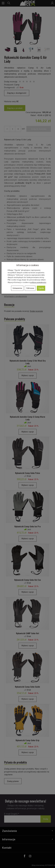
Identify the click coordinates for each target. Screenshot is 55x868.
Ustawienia (17, 288)
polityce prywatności (38, 282)
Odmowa (30, 288)
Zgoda (41, 288)
